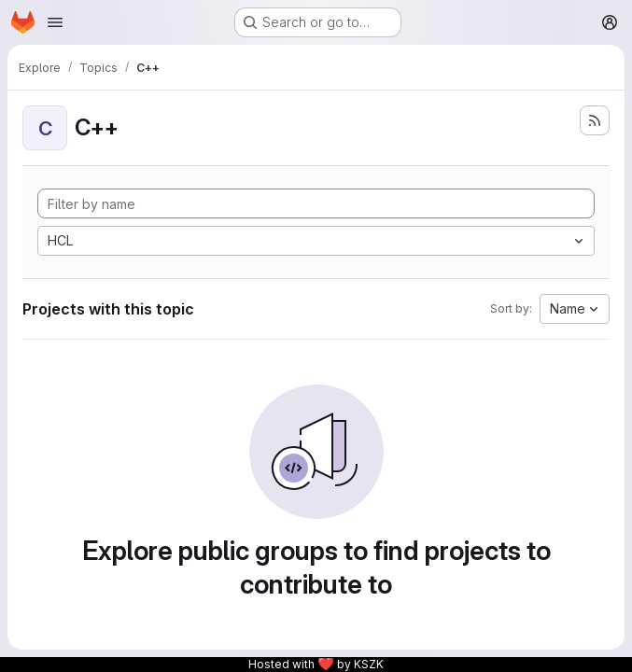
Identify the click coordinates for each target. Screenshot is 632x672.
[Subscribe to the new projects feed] (595, 120)
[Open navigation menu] (55, 22)
